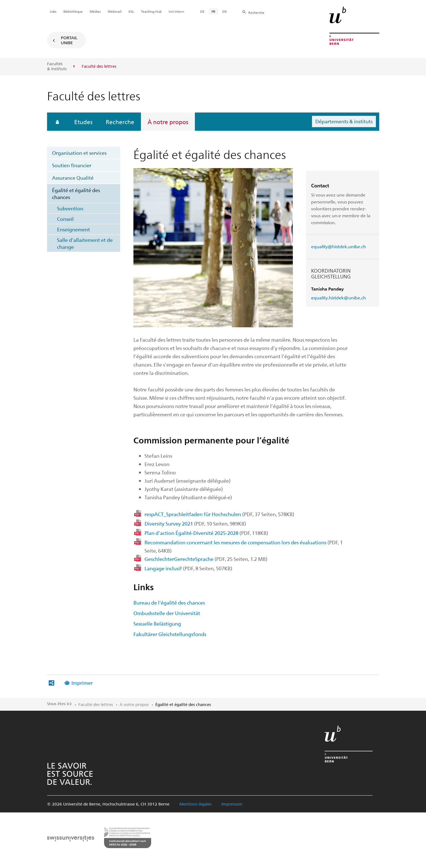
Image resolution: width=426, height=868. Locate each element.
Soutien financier (72, 165)
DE (202, 11)
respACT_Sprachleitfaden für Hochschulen (219, 514)
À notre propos (168, 122)
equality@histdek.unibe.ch (339, 246)
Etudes (83, 122)
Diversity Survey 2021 (195, 523)
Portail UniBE (69, 40)
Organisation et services (79, 153)
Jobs (53, 11)
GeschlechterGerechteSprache (206, 559)
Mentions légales (195, 804)
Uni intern (176, 11)
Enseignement (73, 229)
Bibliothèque (73, 11)
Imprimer (82, 683)
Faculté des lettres (96, 704)
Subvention (70, 208)
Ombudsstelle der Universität (167, 613)
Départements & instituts (344, 121)
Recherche (120, 122)
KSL (131, 11)
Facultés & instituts (57, 66)
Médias (95, 11)
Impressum (232, 804)
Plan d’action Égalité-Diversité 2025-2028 (206, 533)
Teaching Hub (151, 11)
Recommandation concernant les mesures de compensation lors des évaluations (244, 546)
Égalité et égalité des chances (76, 194)
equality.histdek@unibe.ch (339, 298)
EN (224, 11)
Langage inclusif (188, 568)
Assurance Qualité (73, 178)
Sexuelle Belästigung (157, 623)
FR (213, 11)
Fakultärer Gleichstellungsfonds (170, 634)
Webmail (115, 11)
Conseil (65, 219)
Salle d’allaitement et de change (85, 243)
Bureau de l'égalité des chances (169, 602)
